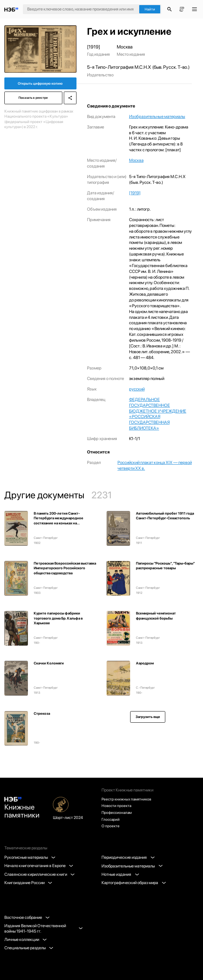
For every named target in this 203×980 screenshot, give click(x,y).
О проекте (111, 826)
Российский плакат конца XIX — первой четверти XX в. (155, 465)
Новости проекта (117, 804)
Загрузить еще (148, 717)
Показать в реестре (33, 100)
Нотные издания (121, 874)
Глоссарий (111, 819)
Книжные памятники (24, 807)
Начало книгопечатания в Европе (39, 866)
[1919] (135, 193)
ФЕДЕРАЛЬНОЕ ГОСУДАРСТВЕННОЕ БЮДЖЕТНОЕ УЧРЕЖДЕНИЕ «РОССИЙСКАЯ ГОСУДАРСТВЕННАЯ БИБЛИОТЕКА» (158, 414)
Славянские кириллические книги (40, 874)
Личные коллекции (26, 939)
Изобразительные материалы (157, 117)
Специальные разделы (29, 948)
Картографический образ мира (134, 883)
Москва (136, 160)
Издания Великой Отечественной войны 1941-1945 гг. (43, 928)
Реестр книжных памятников (128, 796)
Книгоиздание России (29, 883)
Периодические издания (128, 857)
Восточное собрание (27, 917)
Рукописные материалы (30, 857)
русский (137, 389)
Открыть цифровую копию (40, 84)
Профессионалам (118, 811)
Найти (150, 9)
